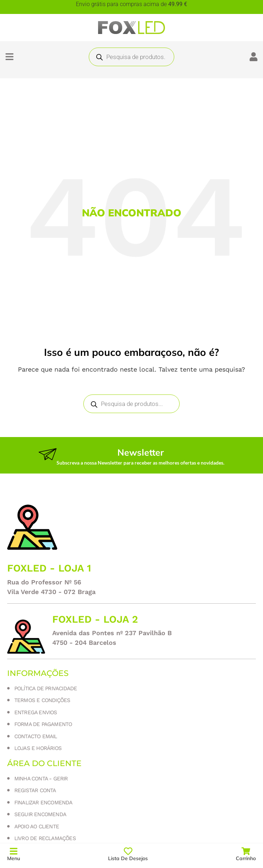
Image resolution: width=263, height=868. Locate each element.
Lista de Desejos (128, 858)
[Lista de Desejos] (128, 851)
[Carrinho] (246, 851)
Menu (14, 858)
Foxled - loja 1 (49, 568)
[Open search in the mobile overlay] (131, 57)
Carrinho (246, 858)
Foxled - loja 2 (95, 619)
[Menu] (14, 851)
